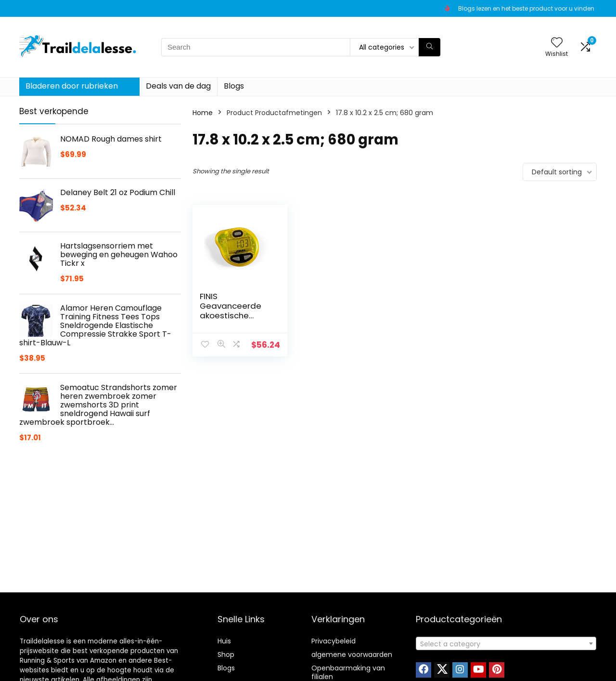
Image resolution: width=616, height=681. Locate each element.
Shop (226, 655)
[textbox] (506, 644)
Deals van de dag (178, 86)
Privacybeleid (334, 641)
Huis (224, 641)
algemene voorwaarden (352, 655)
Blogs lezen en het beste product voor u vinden (526, 8)
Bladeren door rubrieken (72, 86)
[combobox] (506, 643)
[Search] (430, 47)
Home (203, 113)
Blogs (234, 86)
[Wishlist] (557, 43)
